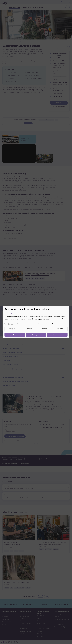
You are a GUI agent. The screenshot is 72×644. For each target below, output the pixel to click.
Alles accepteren (57, 335)
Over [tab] (24, 313)
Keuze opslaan (36, 335)
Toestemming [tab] (9, 313)
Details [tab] (17, 313)
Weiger (15, 335)
